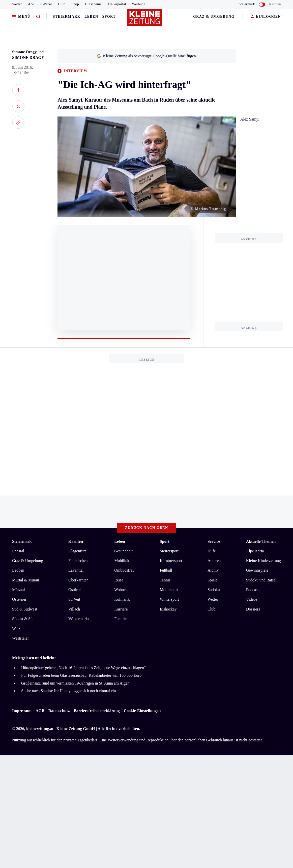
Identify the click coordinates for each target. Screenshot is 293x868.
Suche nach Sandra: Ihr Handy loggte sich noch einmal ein (68, 691)
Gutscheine (93, 4)
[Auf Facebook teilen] (18, 90)
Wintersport (169, 599)
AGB (40, 711)
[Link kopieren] (18, 123)
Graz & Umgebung (214, 17)
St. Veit (74, 599)
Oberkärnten (78, 580)
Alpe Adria (255, 551)
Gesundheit (123, 551)
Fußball (166, 570)
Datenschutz (59, 711)
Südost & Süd (23, 619)
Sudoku (214, 590)
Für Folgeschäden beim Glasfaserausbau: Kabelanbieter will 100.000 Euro (81, 675)
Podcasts (253, 590)
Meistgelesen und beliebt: (34, 658)
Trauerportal (117, 4)
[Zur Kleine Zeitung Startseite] (145, 20)
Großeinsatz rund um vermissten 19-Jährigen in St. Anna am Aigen (75, 683)
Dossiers (253, 609)
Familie (120, 619)
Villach (74, 609)
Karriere (121, 609)
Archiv (213, 570)
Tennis (165, 580)
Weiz (16, 629)
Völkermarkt (79, 619)
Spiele (213, 580)
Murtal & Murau (26, 580)
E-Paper (46, 4)
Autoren (214, 561)
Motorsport (169, 590)
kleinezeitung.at (40, 729)
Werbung (139, 4)
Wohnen (121, 590)
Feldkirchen (78, 561)
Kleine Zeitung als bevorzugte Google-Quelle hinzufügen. (147, 56)
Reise (119, 580)
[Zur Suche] (38, 17)
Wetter (17, 4)
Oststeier (19, 599)
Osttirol (75, 590)
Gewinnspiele (257, 570)
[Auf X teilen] (18, 106)
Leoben (18, 570)
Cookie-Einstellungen (142, 711)
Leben (91, 17)
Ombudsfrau (124, 570)
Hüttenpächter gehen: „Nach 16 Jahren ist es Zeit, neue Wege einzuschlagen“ (83, 668)
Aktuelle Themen (261, 541)
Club (62, 4)
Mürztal (19, 590)
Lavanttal (76, 570)
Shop (75, 4)
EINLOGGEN (266, 17)
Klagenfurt (77, 551)
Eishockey (168, 609)
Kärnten (275, 4)
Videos (252, 599)
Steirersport (169, 551)
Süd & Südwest (25, 609)
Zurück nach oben (147, 528)
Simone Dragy (24, 52)
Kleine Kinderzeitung (263, 561)
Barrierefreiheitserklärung (97, 711)
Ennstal (18, 551)
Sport (109, 17)
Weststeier (20, 638)
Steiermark (67, 17)
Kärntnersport (171, 561)
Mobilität (122, 561)
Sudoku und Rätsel (261, 580)
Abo (31, 4)
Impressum (22, 711)
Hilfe (212, 551)
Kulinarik (122, 599)
